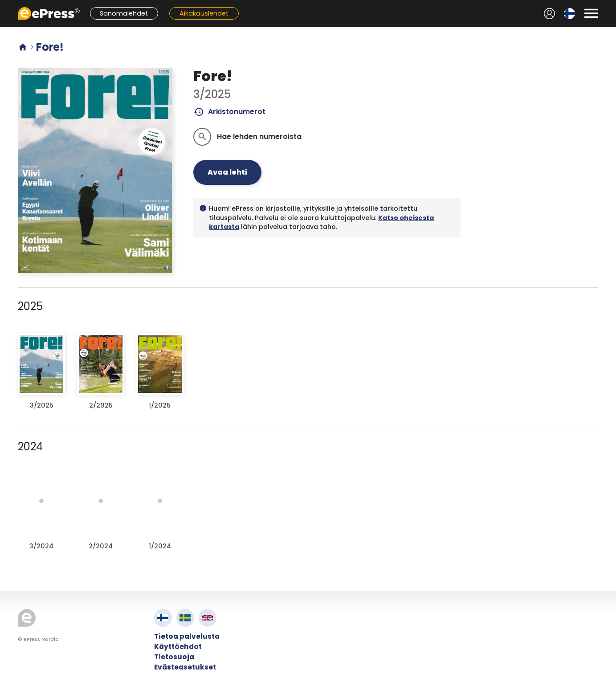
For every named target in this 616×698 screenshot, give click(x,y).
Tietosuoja (174, 657)
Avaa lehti (227, 172)
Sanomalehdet (124, 13)
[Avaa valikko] (591, 13)
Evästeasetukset (185, 667)
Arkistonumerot (230, 112)
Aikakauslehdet (204, 13)
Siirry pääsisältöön (5, 5)
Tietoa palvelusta (187, 636)
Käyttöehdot (178, 647)
